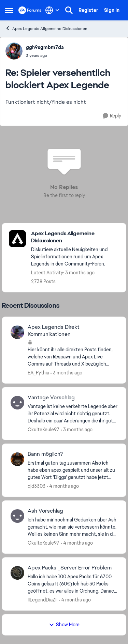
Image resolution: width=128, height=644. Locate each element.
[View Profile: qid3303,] (17, 459)
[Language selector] (52, 10)
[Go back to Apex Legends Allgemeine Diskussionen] (75, 237)
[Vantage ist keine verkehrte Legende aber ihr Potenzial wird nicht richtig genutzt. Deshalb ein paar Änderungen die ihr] (73, 413)
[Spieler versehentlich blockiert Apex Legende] (45, 55)
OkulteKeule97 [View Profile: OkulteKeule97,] (44, 429)
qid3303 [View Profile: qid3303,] (37, 486)
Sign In (112, 10)
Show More (64, 625)
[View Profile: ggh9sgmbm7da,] (14, 51)
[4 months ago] (63, 486)
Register (88, 10)
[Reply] (112, 116)
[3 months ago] (66, 373)
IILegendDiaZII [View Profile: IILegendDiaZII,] (42, 600)
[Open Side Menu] (9, 10)
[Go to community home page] (30, 10)
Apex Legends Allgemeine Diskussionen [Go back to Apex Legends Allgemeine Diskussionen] (46, 28)
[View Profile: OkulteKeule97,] (17, 403)
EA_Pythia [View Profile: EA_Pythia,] (38, 373)
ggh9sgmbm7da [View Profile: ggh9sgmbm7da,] (45, 47)
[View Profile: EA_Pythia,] (17, 332)
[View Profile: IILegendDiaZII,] (17, 573)
